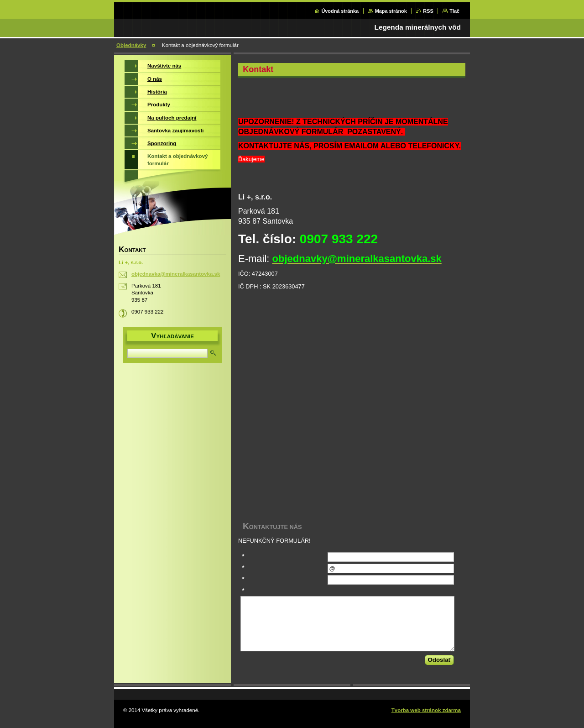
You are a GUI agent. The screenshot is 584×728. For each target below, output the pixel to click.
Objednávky (131, 45)
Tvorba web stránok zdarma (426, 710)
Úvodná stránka (340, 11)
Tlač (454, 11)
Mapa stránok (391, 11)
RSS (428, 11)
